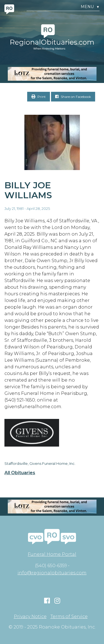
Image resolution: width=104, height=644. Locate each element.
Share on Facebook (73, 97)
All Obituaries (20, 473)
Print (39, 97)
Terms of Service (69, 617)
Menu (90, 7)
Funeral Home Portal (52, 554)
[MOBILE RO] (52, 74)
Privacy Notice (30, 617)
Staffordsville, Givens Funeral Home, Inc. (40, 463)
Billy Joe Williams (28, 190)
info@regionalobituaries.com (52, 573)
